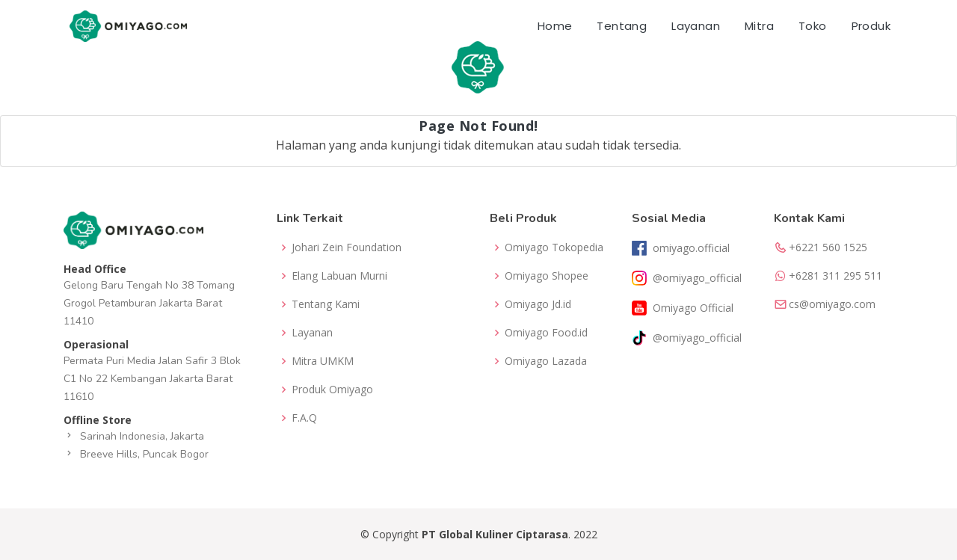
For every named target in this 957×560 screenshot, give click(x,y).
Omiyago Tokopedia (554, 247)
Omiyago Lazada (546, 361)
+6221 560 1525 (828, 247)
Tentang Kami (326, 304)
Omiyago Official (693, 308)
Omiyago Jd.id (538, 304)
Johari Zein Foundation (347, 247)
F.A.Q (304, 418)
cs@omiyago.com (832, 304)
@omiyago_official (697, 278)
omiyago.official (691, 248)
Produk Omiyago (332, 390)
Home (555, 26)
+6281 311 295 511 (836, 276)
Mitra (759, 26)
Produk (871, 26)
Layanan (696, 26)
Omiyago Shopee (547, 276)
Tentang (622, 26)
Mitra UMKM (323, 361)
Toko (813, 26)
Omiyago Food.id (546, 333)
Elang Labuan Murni (339, 276)
